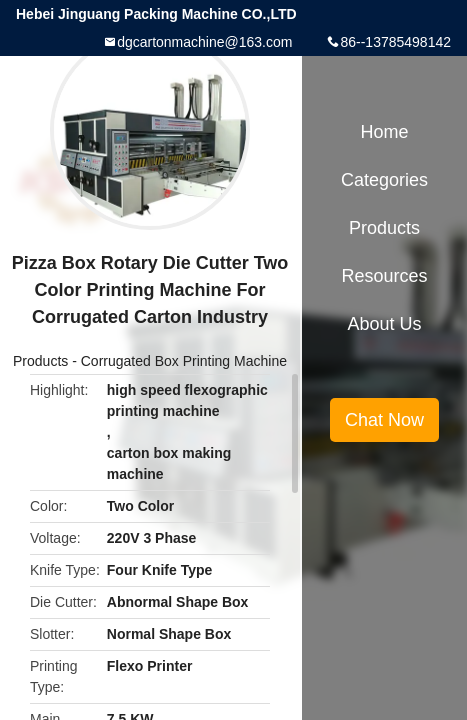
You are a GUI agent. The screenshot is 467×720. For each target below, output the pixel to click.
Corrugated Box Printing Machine (184, 361)
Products (40, 361)
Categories (384, 180)
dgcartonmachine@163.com (204, 42)
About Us (384, 324)
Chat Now (384, 420)
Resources (384, 276)
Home (384, 132)
